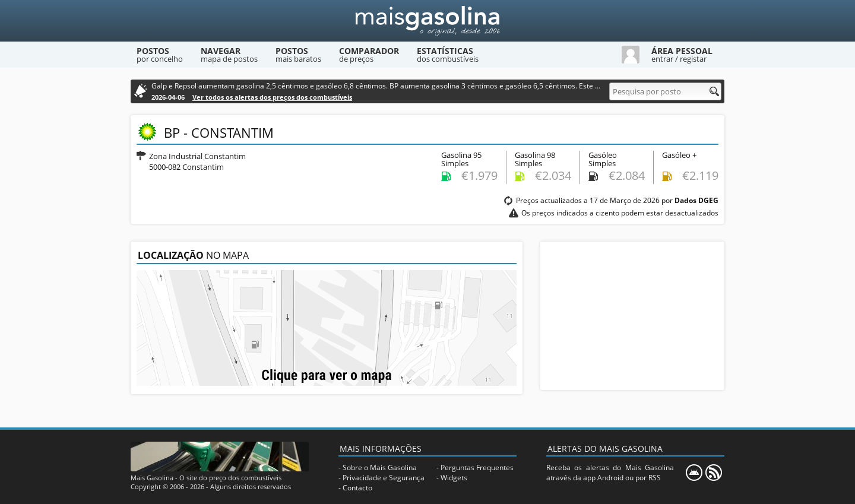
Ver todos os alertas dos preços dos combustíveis (272, 97)
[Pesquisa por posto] (665, 91)
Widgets (454, 478)
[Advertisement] (632, 316)
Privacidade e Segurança (384, 478)
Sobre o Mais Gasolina (380, 467)
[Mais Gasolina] (427, 21)
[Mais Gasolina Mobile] (694, 473)
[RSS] (714, 473)
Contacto (357, 488)
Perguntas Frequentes (477, 467)
